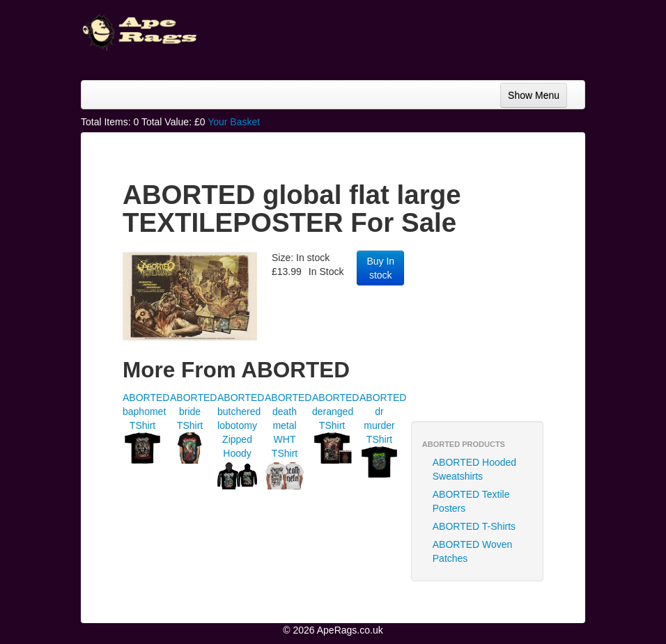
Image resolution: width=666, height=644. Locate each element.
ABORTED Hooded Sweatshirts (474, 469)
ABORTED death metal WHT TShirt (288, 425)
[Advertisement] (512, 331)
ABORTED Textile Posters (471, 501)
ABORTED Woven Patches (473, 551)
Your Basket (234, 122)
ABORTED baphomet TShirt (146, 411)
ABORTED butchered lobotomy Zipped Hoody (241, 425)
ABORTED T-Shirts (474, 526)
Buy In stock (380, 268)
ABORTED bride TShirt (193, 411)
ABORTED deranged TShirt (335, 411)
